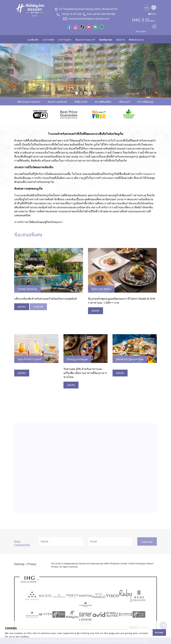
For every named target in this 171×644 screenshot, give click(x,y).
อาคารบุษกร (65, 40)
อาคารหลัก (48, 40)
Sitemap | (20, 564)
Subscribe (147, 542)
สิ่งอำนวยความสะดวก (29, 102)
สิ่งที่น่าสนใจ (81, 102)
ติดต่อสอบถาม (136, 40)
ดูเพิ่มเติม (22, 307)
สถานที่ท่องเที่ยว (103, 102)
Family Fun (106, 40)
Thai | (153, 14)
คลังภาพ (120, 40)
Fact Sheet (141, 31)
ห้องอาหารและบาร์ (85, 40)
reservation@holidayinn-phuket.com (86, 19)
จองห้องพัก (33, 40)
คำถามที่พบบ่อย (145, 102)
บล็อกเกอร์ (124, 102)
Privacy (32, 564)
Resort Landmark (57, 102)
